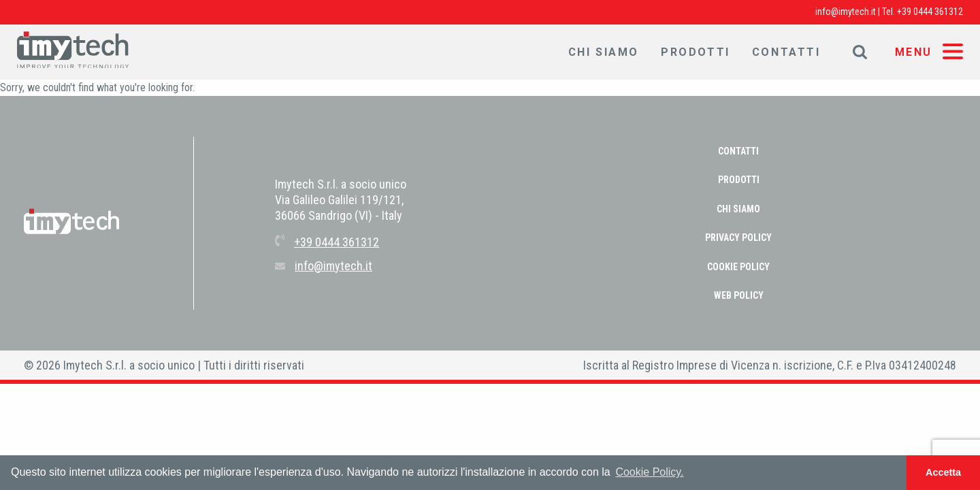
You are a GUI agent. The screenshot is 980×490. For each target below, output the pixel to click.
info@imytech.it (846, 12)
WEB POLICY (739, 295)
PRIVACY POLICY (738, 238)
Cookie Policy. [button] (649, 472)
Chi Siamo (604, 52)
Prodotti (696, 52)
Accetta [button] (943, 472)
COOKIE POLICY (738, 267)
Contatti (786, 52)
